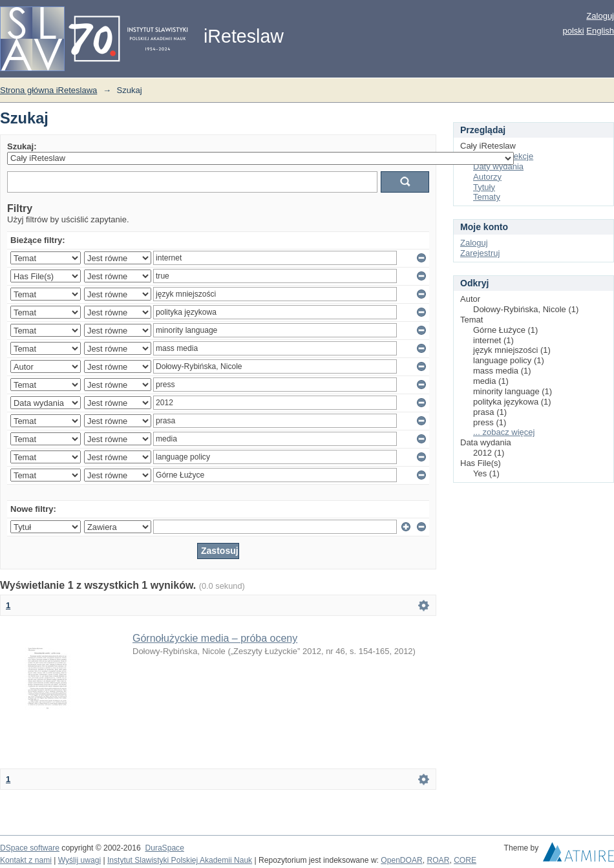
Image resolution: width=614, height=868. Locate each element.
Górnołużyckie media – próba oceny (215, 638)
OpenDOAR (401, 860)
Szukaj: (22, 146)
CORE (465, 860)
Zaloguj (600, 16)
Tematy (487, 197)
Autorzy (487, 177)
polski (573, 31)
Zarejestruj (480, 253)
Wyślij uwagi (79, 860)
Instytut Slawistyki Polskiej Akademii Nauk (180, 860)
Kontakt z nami (26, 860)
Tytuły (484, 187)
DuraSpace (164, 848)
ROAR (439, 860)
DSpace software (30, 848)
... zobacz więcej (504, 432)
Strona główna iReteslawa (48, 90)
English (600, 31)
